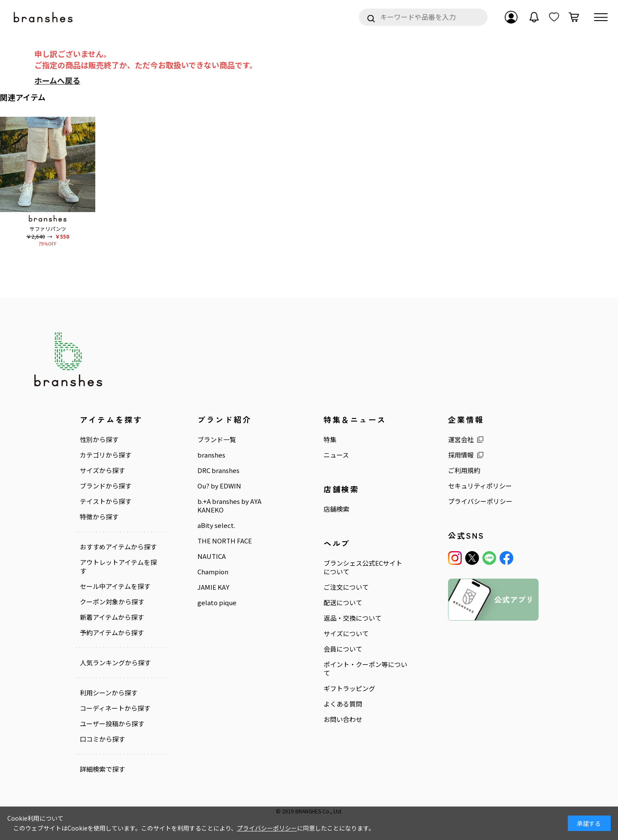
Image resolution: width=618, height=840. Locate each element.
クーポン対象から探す (112, 601)
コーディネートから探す (115, 708)
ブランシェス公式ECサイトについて (363, 567)
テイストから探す (106, 501)
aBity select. (216, 525)
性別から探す (99, 440)
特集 (330, 440)
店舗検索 (336, 509)
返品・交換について (353, 618)
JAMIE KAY (213, 587)
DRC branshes (218, 470)
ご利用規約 (464, 470)
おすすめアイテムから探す (118, 546)
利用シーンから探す (109, 692)
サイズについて (346, 633)
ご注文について (346, 587)
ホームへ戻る (57, 80)
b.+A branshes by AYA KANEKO (229, 505)
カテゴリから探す (106, 455)
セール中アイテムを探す (115, 586)
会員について (343, 649)
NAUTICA (212, 556)
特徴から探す (99, 516)
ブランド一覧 (217, 440)
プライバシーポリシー (480, 501)
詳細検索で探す (102, 769)
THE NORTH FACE (225, 540)
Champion (213, 571)
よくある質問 (343, 704)
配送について (343, 602)
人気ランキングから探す (115, 662)
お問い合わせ (343, 719)
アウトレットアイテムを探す (118, 566)
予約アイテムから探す (112, 632)
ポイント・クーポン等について (365, 668)
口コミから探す (102, 739)
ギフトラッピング (349, 688)
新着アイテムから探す (112, 617)
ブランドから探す (106, 485)
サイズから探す (102, 470)
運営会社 (461, 440)
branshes (211, 455)
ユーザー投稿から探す (112, 723)
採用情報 (461, 455)
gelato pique (217, 602)
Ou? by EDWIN (219, 485)
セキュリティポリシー (480, 485)
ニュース (336, 455)
